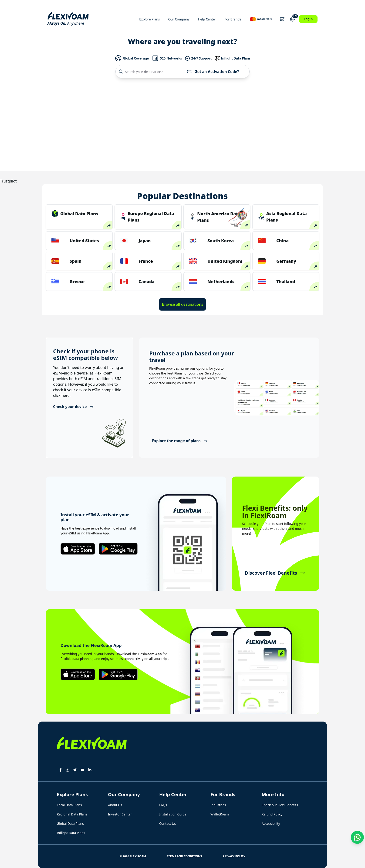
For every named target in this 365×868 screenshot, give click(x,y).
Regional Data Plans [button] (72, 814)
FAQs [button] (163, 805)
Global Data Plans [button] (70, 823)
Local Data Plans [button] (69, 805)
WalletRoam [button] (220, 814)
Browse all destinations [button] (183, 304)
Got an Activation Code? (213, 72)
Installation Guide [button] (173, 814)
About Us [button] (115, 805)
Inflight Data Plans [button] (71, 833)
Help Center (207, 19)
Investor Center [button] (120, 814)
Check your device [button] (73, 407)
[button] (282, 19)
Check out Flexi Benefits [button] (280, 805)
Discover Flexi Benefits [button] (275, 573)
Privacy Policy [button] (234, 856)
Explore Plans (149, 19)
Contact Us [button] (167, 823)
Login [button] (308, 19)
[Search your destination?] (151, 72)
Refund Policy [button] (272, 814)
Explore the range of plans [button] (180, 441)
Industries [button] (218, 805)
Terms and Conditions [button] (184, 856)
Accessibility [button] (271, 823)
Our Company (179, 19)
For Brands (233, 19)
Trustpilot (8, 181)
